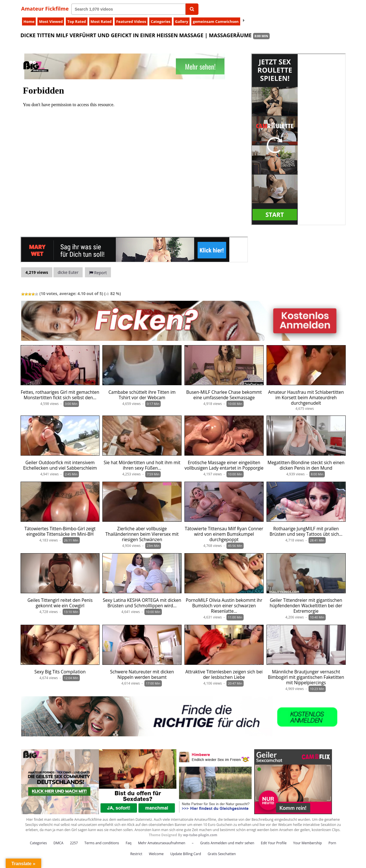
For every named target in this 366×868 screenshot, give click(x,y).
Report (98, 273)
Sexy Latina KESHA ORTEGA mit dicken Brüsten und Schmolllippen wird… (142, 603)
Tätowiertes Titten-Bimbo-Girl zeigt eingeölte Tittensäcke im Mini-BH (60, 531)
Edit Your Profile (274, 843)
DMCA (58, 843)
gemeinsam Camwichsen (216, 21)
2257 (74, 843)
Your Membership (307, 843)
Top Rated (76, 21)
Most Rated (101, 21)
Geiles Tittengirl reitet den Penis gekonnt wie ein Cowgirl (60, 603)
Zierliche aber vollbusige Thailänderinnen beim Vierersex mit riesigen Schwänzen (142, 534)
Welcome (156, 854)
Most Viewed (51, 21)
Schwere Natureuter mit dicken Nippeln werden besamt (142, 675)
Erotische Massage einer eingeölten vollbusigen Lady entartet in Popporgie (224, 465)
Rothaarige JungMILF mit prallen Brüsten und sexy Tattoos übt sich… (306, 531)
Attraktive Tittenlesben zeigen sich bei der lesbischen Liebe (224, 675)
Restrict (136, 854)
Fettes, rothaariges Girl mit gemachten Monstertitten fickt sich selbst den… (60, 395)
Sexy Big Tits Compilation (60, 672)
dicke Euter (68, 272)
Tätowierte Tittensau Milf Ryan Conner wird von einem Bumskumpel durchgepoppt (224, 534)
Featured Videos (131, 21)
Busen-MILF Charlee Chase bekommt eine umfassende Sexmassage (224, 395)
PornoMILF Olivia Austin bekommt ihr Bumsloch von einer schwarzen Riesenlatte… (224, 606)
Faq (128, 843)
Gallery (182, 21)
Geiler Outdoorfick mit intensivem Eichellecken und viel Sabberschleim (60, 465)
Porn (332, 843)
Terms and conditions (102, 843)
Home (29, 21)
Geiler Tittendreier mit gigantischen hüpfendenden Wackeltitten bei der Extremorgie (306, 606)
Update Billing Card (186, 854)
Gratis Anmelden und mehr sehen (227, 843)
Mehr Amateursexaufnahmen (162, 843)
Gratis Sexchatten (222, 854)
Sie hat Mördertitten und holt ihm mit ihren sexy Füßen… (142, 465)
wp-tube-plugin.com (200, 835)
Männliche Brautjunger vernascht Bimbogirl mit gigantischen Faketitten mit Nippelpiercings (306, 677)
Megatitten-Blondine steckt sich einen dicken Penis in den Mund (306, 465)
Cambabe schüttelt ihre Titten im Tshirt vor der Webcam (142, 395)
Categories (161, 21)
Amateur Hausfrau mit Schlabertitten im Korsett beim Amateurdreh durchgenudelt (306, 398)
